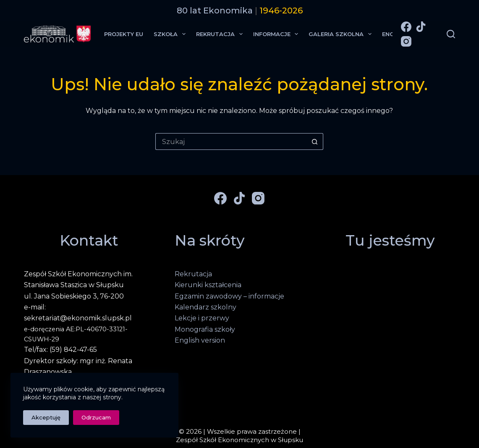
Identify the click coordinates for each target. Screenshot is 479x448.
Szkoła (171, 34)
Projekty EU (124, 34)
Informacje (277, 34)
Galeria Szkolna (342, 34)
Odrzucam (96, 417)
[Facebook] (406, 27)
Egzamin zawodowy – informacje (229, 296)
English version (200, 340)
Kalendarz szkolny (205, 307)
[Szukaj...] (231, 141)
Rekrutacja (221, 34)
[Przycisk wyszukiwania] (315, 141)
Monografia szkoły (205, 329)
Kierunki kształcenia (208, 285)
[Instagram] (406, 41)
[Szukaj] (451, 34)
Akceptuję (46, 417)
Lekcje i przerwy (202, 318)
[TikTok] (421, 27)
